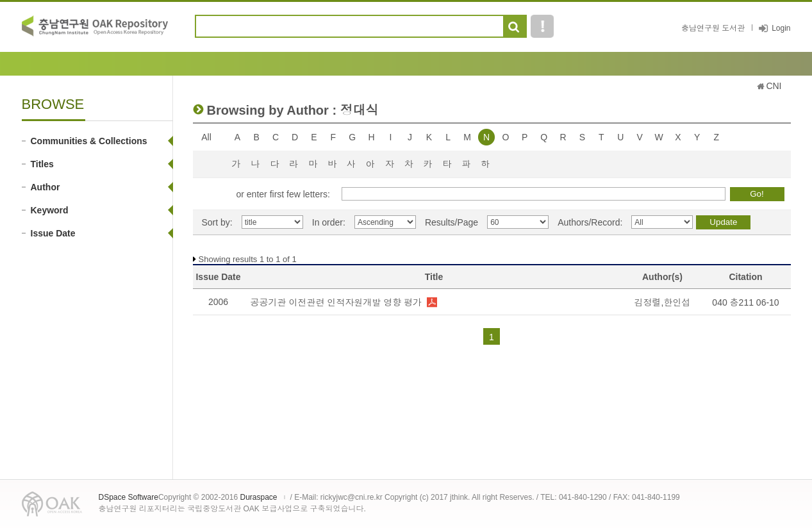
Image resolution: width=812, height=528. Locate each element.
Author (46, 187)
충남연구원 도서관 (713, 28)
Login (781, 28)
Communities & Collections (89, 141)
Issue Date (53, 233)
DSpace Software (128, 497)
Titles (42, 164)
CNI (774, 86)
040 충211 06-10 (745, 302)
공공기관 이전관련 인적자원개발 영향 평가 (336, 302)
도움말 (542, 26)
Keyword (50, 210)
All (206, 137)
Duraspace (258, 497)
